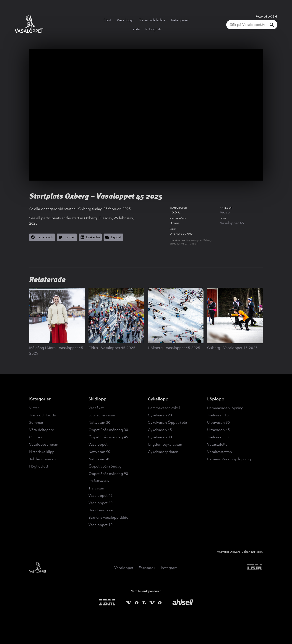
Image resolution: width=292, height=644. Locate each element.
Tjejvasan (96, 488)
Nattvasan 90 (99, 452)
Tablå (135, 29)
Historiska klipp (42, 452)
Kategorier (180, 20)
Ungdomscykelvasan (165, 444)
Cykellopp (158, 399)
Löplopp (216, 399)
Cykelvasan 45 (160, 430)
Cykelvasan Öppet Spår (168, 422)
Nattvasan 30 (99, 422)
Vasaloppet (98, 444)
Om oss (36, 437)
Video (225, 212)
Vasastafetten (218, 444)
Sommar (36, 422)
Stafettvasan (99, 481)
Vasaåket (96, 408)
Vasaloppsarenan (44, 444)
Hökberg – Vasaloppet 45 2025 (174, 348)
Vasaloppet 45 (232, 223)
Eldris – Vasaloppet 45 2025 (112, 348)
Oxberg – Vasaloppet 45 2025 (232, 348)
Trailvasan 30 (218, 437)
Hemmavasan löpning (225, 408)
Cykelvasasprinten (163, 452)
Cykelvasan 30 (160, 437)
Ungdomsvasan (101, 510)
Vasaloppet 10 (100, 525)
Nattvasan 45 (99, 459)
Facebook (147, 568)
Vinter (34, 408)
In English (153, 29)
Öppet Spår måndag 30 (108, 430)
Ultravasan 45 (218, 430)
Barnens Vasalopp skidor (109, 517)
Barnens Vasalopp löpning (229, 459)
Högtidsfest (39, 466)
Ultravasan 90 (218, 422)
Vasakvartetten (219, 452)
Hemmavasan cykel (164, 408)
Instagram (169, 568)
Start (107, 20)
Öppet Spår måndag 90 (108, 474)
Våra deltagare (42, 430)
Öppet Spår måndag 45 (108, 437)
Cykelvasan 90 (160, 415)
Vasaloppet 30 (100, 503)
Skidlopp (98, 399)
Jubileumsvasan (42, 459)
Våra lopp (125, 20)
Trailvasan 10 (218, 415)
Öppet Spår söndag (105, 466)
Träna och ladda (152, 20)
